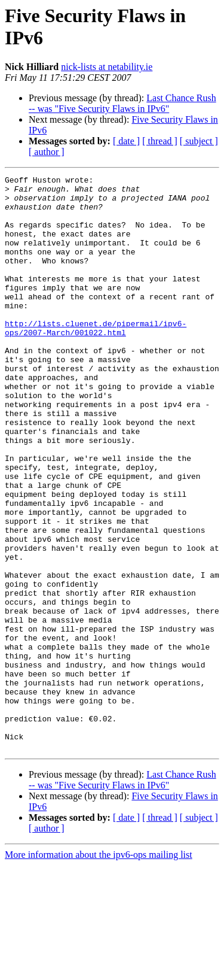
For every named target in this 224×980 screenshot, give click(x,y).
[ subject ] (199, 141)
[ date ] (126, 141)
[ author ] (47, 152)
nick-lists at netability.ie (107, 67)
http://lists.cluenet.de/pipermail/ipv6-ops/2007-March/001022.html (96, 359)
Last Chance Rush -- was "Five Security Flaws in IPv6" (122, 103)
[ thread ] (160, 141)
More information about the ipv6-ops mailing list (99, 970)
